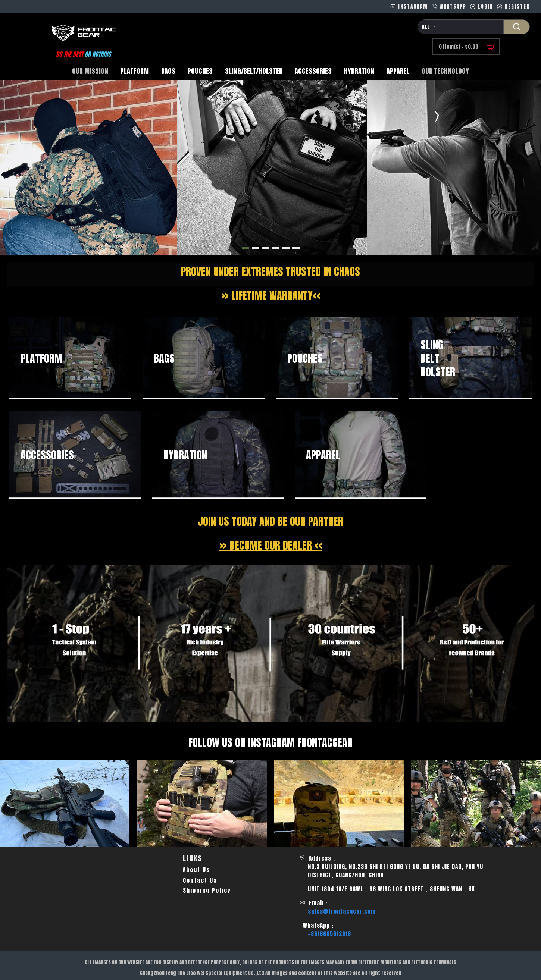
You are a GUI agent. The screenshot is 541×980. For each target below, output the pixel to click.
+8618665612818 (329, 934)
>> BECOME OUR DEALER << (271, 545)
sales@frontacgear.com (342, 911)
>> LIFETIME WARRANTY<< (271, 295)
